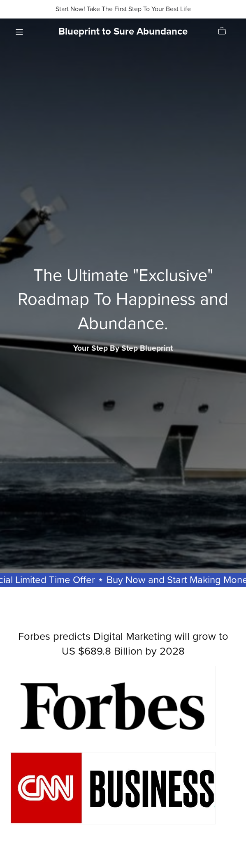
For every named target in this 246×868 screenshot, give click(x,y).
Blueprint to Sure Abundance (123, 31)
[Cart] (225, 31)
